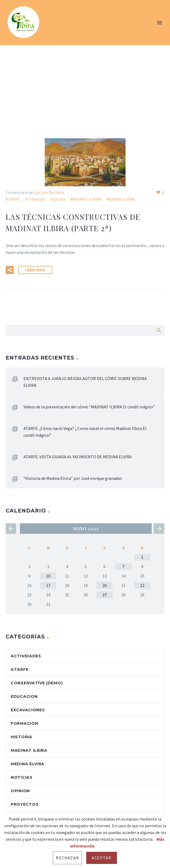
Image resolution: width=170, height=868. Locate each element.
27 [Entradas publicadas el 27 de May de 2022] (105, 595)
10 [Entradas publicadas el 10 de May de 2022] (48, 576)
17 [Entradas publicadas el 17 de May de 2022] (48, 585)
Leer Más (35, 270)
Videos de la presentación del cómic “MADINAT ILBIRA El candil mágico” (89, 407)
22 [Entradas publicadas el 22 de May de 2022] (142, 585)
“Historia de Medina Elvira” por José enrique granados (73, 478)
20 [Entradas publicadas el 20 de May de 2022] (105, 585)
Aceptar (101, 858)
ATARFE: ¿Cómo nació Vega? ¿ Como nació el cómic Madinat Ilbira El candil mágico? (85, 432)
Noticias (22, 777)
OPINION (20, 791)
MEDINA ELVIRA (121, 199)
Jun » (159, 529)
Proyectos (25, 804)
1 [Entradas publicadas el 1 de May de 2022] (142, 557)
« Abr (11, 529)
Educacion (24, 696)
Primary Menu (159, 23)
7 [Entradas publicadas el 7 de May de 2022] (123, 566)
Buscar (159, 330)
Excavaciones (28, 710)
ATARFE (13, 199)
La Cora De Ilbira (49, 192)
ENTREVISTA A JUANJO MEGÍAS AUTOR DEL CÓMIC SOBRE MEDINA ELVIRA (85, 382)
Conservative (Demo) (37, 683)
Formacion (35, 199)
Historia (58, 199)
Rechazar (67, 858)
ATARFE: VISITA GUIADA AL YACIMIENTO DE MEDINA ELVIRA (78, 457)
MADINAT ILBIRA (86, 199)
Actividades (26, 656)
